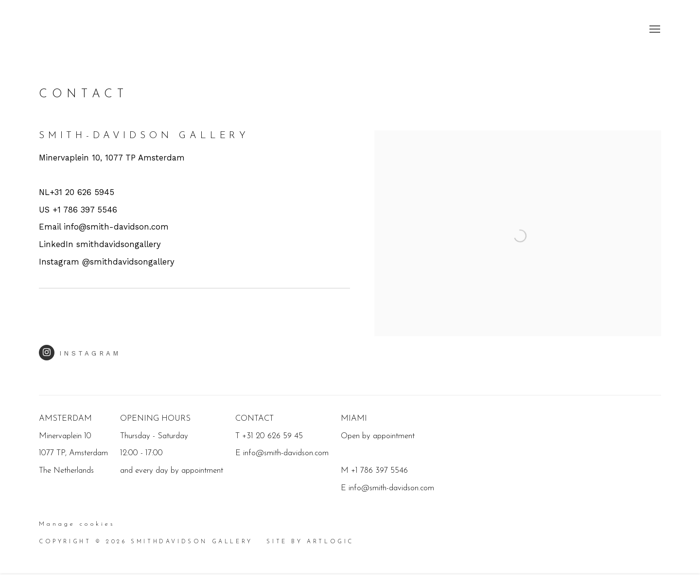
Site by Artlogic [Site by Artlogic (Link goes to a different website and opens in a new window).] (310, 542)
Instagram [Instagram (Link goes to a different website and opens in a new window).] (80, 353)
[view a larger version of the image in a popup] (518, 139)
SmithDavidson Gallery (97, 29)
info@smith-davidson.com (391, 488)
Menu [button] (654, 30)
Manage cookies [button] (77, 524)
